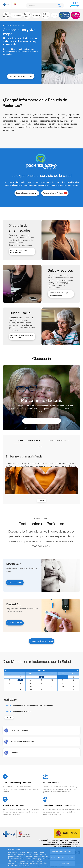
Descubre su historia (15, 582)
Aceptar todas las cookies (62, 851)
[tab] (28, 440)
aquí (40, 859)
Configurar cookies (62, 863)
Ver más (42, 501)
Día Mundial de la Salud (23, 711)
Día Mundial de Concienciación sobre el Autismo (33, 705)
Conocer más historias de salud (42, 641)
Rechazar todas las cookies (62, 857)
